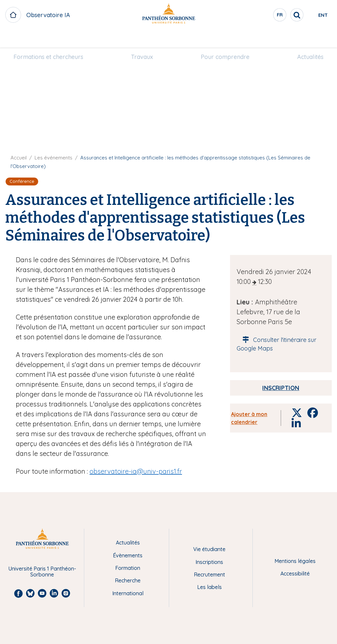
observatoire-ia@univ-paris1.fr (136, 471)
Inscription (281, 388)
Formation (128, 568)
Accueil (19, 158)
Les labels (209, 587)
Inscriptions (209, 562)
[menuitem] (56, 39)
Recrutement (209, 574)
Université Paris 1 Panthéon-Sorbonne (42, 572)
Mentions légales (295, 561)
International (128, 593)
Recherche (128, 580)
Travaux (145, 38)
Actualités (302, 38)
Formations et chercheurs (56, 38)
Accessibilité (295, 574)
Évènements (128, 555)
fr (256, 16)
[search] (273, 15)
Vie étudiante (209, 549)
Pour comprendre (222, 38)
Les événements (53, 158)
